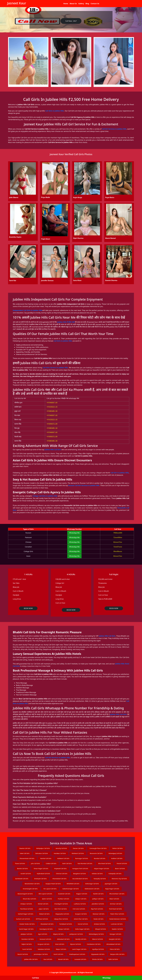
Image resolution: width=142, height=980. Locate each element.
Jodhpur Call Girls (98, 899)
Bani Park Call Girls (61, 909)
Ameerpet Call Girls (40, 879)
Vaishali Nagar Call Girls (26, 914)
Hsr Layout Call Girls (50, 889)
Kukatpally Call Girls (115, 874)
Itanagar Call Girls (115, 934)
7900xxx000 (118, 533)
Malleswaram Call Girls (92, 889)
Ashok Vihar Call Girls (81, 919)
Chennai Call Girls (62, 874)
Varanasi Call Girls (45, 939)
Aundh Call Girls (26, 874)
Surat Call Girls (27, 949)
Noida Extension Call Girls (118, 919)
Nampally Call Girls (100, 879)
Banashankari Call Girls (32, 884)
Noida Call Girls (99, 919)
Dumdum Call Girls (28, 939)
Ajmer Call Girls (47, 899)
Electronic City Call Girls (119, 879)
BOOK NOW (28, 608)
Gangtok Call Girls (115, 939)
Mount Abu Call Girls (29, 899)
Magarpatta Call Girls (62, 914)
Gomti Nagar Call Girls (26, 929)
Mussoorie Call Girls (96, 853)
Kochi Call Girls (58, 954)
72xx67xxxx (118, 547)
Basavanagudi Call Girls (25, 894)
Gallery (81, 4)
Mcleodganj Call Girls (115, 853)
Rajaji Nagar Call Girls (112, 889)
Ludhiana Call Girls (80, 904)
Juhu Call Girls (35, 863)
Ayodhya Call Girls (98, 949)
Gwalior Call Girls (117, 929)
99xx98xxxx (118, 551)
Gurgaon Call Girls (81, 914)
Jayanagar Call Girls (111, 884)
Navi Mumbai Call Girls (85, 863)
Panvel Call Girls (122, 863)
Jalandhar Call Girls (98, 904)
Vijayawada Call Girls (98, 954)
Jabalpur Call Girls (27, 934)
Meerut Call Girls (98, 939)
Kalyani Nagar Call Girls (102, 869)
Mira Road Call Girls (104, 863)
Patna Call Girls (115, 949)
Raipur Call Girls (61, 949)
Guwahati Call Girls (64, 894)
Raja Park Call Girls (97, 909)
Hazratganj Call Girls (46, 929)
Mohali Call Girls (43, 904)
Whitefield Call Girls (73, 884)
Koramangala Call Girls (30, 889)
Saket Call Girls (25, 853)
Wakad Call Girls (44, 914)
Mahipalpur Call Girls (43, 848)
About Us (73, 4)
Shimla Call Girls (97, 959)
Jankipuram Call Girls (76, 934)
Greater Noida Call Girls (27, 924)
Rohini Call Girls (118, 848)
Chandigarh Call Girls (61, 904)
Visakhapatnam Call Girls (77, 954)
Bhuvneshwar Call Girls (117, 894)
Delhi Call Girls (113, 959)
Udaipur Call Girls (81, 899)
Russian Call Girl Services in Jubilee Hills (84, 485)
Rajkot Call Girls (27, 944)
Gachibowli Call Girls (22, 879)
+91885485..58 (52, 411)
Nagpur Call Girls (82, 894)
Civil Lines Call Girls (79, 909)
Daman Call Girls (78, 848)
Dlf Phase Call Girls (42, 919)
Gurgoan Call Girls (43, 944)
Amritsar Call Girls (116, 904)
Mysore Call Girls (76, 944)
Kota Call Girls (60, 944)
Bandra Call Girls (22, 869)
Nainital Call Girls (46, 858)
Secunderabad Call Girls (80, 879)
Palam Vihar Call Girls (117, 914)
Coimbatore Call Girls (94, 944)
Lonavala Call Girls (80, 959)
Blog (87, 4)
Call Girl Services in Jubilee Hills (114, 129)
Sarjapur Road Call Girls (53, 884)
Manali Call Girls (63, 959)
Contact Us (95, 4)
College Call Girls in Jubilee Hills (45, 496)
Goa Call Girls (48, 959)
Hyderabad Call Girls (43, 874)
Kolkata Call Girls (97, 874)
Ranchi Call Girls (23, 954)
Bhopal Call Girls (101, 929)
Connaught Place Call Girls (98, 848)
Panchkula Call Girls (27, 909)
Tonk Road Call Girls (115, 909)
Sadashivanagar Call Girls (71, 889)
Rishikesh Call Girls (78, 853)
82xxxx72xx (118, 542)
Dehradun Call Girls (42, 853)
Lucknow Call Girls (117, 924)
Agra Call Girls (43, 934)
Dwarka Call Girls (25, 848)
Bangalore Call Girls (80, 874)
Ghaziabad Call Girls (47, 924)
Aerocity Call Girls (61, 848)
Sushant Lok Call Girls (23, 919)
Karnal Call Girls (83, 924)
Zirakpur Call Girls (26, 904)
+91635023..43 (52, 407)
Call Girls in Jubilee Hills (55, 111)
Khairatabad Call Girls (60, 879)
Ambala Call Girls (99, 924)
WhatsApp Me (74, 533)
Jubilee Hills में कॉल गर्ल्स (66, 322)
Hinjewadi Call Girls (60, 869)
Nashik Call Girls (98, 894)
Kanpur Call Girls (64, 929)
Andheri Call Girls (117, 858)
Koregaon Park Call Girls (80, 869)
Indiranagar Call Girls (92, 884)
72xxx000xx (118, 537)
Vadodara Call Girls (44, 949)
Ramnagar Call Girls (82, 858)
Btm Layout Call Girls (45, 894)
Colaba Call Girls (51, 863)
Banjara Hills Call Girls (117, 954)
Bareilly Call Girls (81, 939)
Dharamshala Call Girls (27, 858)
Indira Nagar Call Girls (82, 929)
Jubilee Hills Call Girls (53, 450)
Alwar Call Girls (114, 899)
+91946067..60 (52, 403)
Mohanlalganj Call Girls (96, 934)
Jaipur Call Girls (44, 909)
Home (66, 4)
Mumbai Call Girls (100, 858)
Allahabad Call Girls (63, 939)
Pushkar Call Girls (64, 899)
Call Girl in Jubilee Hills (120, 473)
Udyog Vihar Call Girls (61, 919)
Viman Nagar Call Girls (41, 869)
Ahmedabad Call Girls (113, 944)
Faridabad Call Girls (66, 924)
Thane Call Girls (20, 863)
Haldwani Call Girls (63, 858)
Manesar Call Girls (99, 914)
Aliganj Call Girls (58, 934)
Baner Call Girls (120, 869)
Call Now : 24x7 (71, 21)
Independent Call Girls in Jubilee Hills (28, 310)
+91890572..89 (52, 424)
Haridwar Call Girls (60, 853)
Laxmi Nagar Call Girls (79, 949)
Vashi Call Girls (67, 863)
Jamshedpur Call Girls (41, 954)
